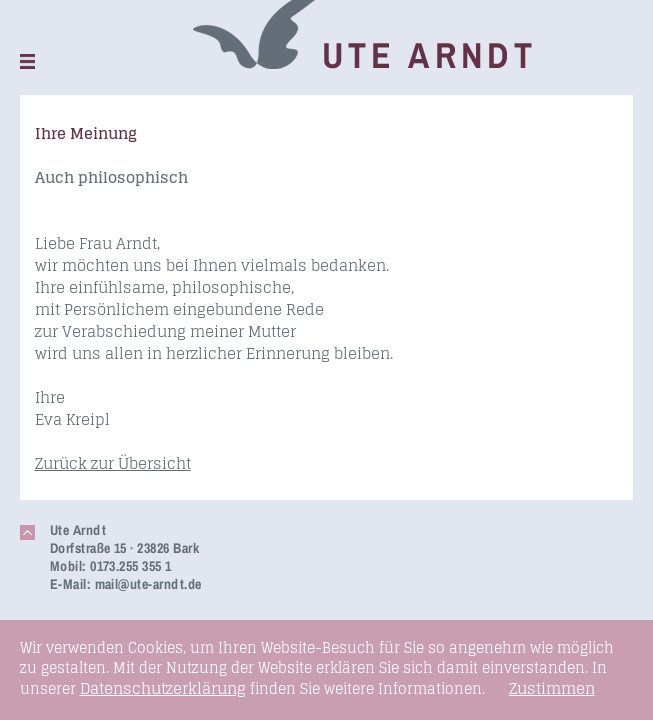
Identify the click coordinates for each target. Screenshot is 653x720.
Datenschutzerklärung (163, 688)
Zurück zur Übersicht (113, 463)
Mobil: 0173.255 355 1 (111, 566)
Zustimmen (552, 689)
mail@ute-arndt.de (148, 584)
